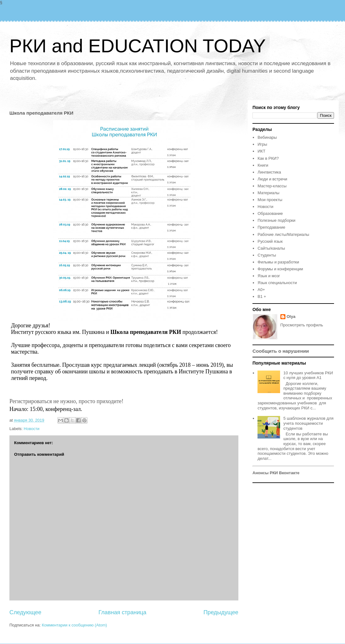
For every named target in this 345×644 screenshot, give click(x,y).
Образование (270, 213)
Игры (262, 144)
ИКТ (261, 151)
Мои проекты (270, 200)
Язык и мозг (269, 276)
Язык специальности (277, 283)
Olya (291, 317)
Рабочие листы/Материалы (283, 234)
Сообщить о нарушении (281, 351)
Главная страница (122, 612)
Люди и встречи (272, 179)
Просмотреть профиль (302, 325)
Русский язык (270, 241)
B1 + (262, 296)
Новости (32, 429)
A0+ (261, 290)
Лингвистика (269, 172)
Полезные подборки (276, 220)
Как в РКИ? (268, 158)
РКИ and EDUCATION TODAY (138, 46)
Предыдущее (221, 612)
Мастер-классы (272, 186)
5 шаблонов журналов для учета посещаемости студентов (308, 423)
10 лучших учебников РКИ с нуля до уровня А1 (308, 375)
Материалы (268, 193)
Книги (263, 165)
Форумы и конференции (280, 269)
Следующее (25, 612)
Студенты (267, 255)
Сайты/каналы (271, 248)
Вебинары (267, 137)
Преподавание (271, 227)
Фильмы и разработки (278, 262)
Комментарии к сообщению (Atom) (74, 625)
